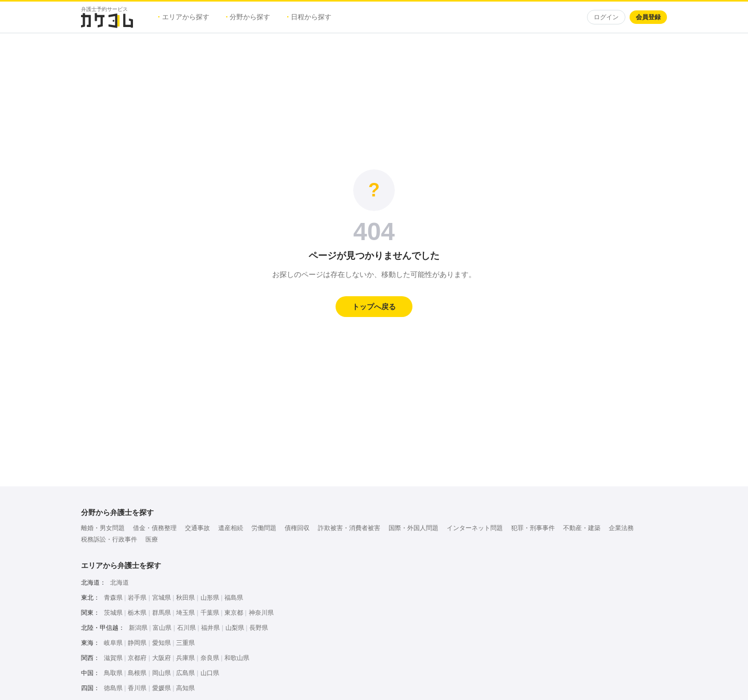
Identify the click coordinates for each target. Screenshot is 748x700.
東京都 (234, 613)
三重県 (185, 643)
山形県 (210, 598)
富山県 (162, 628)
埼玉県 (185, 613)
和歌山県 (237, 658)
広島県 (185, 673)
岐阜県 (113, 643)
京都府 (137, 658)
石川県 (186, 628)
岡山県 (162, 673)
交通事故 (197, 528)
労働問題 (264, 528)
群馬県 (162, 613)
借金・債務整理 (155, 528)
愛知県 (162, 643)
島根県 (137, 673)
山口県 (210, 673)
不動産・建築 (582, 528)
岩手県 (137, 598)
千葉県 (210, 613)
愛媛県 (162, 688)
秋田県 (185, 598)
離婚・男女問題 (103, 528)
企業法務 (621, 528)
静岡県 (137, 643)
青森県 (113, 598)
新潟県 (138, 628)
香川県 (137, 688)
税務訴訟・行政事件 (109, 539)
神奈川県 (261, 613)
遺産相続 (231, 528)
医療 (152, 539)
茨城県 (113, 613)
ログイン (606, 17)
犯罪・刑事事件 (533, 528)
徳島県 (113, 688)
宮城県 (162, 598)
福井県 (210, 628)
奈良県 (210, 658)
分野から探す (248, 17)
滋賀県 (113, 658)
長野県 (259, 628)
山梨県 (235, 628)
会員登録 (648, 17)
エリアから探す (184, 17)
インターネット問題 (475, 528)
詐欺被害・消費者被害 (349, 528)
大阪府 (162, 658)
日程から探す (309, 17)
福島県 (234, 598)
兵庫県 (185, 658)
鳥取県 (113, 673)
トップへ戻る (374, 307)
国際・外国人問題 (413, 528)
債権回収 (297, 528)
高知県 (185, 688)
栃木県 (137, 613)
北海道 (119, 583)
